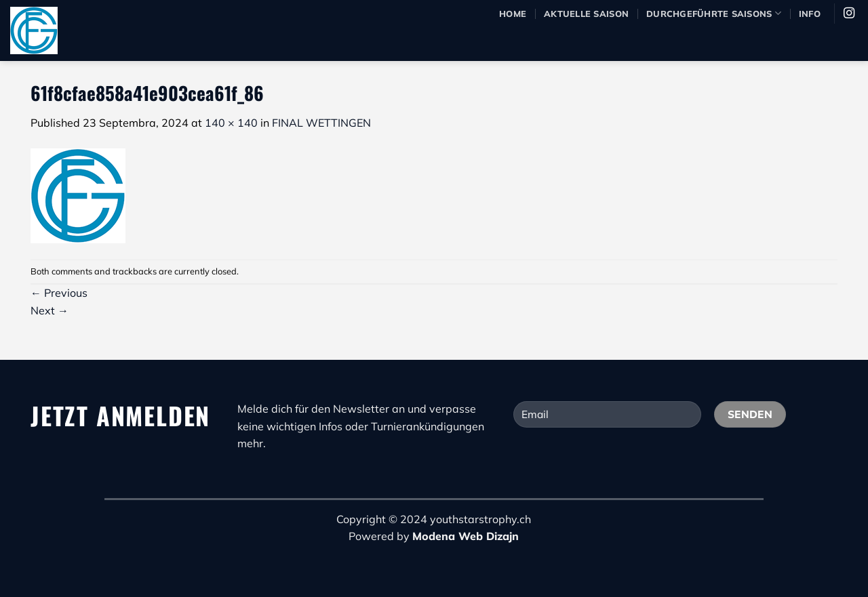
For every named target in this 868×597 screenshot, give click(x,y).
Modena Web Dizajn (466, 536)
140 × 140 (231, 123)
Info (810, 14)
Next (50, 310)
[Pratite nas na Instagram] (849, 14)
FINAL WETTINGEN (321, 123)
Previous (59, 293)
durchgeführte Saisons (714, 13)
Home (513, 14)
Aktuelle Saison (586, 14)
